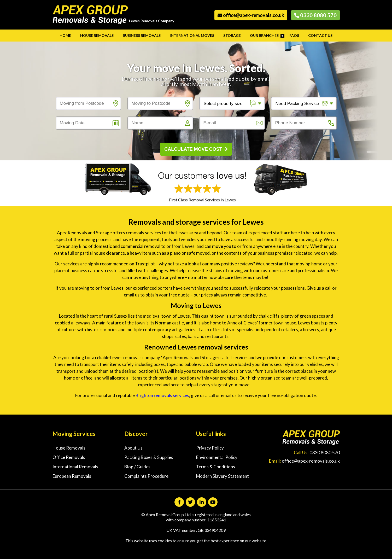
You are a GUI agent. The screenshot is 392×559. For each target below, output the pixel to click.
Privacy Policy (210, 448)
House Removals (97, 35)
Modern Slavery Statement (223, 476)
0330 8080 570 (315, 15)
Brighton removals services (162, 395)
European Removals (72, 476)
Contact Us (320, 35)
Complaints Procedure (146, 476)
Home (65, 35)
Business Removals (142, 35)
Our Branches (264, 35)
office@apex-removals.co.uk (251, 15)
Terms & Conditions (216, 467)
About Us (133, 448)
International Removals (75, 467)
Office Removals (69, 457)
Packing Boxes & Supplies (149, 457)
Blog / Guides (137, 467)
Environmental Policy (217, 457)
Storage (232, 35)
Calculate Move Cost (196, 149)
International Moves (192, 35)
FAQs (294, 35)
